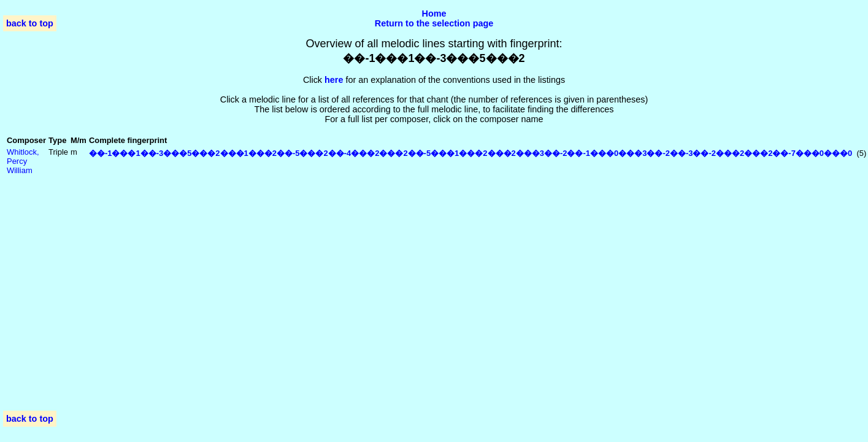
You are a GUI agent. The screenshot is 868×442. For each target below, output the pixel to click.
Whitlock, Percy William (23, 161)
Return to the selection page (434, 23)
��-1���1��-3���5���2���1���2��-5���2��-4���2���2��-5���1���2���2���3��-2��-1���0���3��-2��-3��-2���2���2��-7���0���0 (470, 153)
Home (434, 14)
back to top (30, 23)
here (334, 80)
